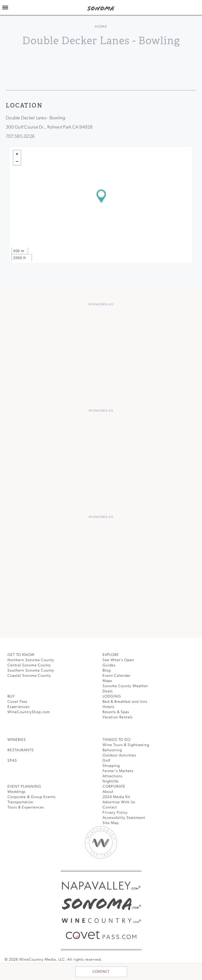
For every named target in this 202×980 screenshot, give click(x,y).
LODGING (112, 697)
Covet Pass (17, 702)
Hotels (108, 707)
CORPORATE (114, 787)
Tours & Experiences (26, 807)
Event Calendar (117, 676)
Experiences (19, 707)
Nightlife (111, 781)
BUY (11, 697)
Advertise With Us (119, 802)
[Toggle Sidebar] (5, 8)
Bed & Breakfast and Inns (125, 702)
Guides (109, 665)
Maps (107, 681)
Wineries (17, 740)
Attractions (113, 776)
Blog (107, 671)
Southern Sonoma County (31, 671)
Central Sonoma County (29, 665)
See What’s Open (118, 660)
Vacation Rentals (118, 717)
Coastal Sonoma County (29, 676)
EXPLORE (111, 655)
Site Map (111, 823)
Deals (108, 691)
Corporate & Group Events (32, 797)
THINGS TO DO (117, 740)
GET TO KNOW (21, 655)
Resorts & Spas (116, 712)
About (108, 792)
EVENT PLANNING (24, 787)
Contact (101, 972)
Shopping (111, 766)
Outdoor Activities (119, 755)
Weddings (17, 792)
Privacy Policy (115, 813)
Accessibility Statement (124, 818)
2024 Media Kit (116, 797)
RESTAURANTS (21, 750)
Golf (106, 761)
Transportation (20, 802)
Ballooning (112, 750)
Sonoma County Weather (125, 686)
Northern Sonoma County (31, 660)
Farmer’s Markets (118, 771)
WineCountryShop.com (29, 712)
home (101, 27)
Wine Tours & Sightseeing (126, 745)
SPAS (12, 761)
